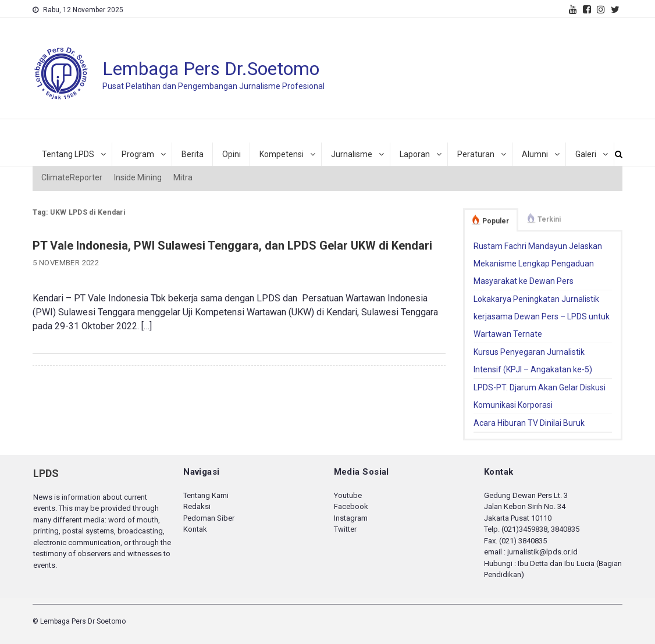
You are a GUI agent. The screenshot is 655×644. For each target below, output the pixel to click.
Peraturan (476, 154)
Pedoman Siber (209, 518)
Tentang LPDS (68, 154)
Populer (496, 221)
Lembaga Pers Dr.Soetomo (211, 69)
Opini (232, 154)
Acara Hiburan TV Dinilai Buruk (529, 423)
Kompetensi (282, 154)
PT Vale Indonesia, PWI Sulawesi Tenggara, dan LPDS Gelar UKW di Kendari (232, 245)
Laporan (415, 154)
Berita (193, 154)
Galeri (586, 154)
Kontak (195, 529)
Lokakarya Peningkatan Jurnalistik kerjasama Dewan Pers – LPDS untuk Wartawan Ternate (542, 316)
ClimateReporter (72, 177)
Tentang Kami (206, 495)
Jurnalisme (352, 154)
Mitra (183, 177)
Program (138, 154)
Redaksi (197, 506)
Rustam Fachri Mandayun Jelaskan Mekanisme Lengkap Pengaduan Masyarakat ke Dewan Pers (538, 264)
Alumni (535, 154)
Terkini (549, 219)
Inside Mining (138, 177)
